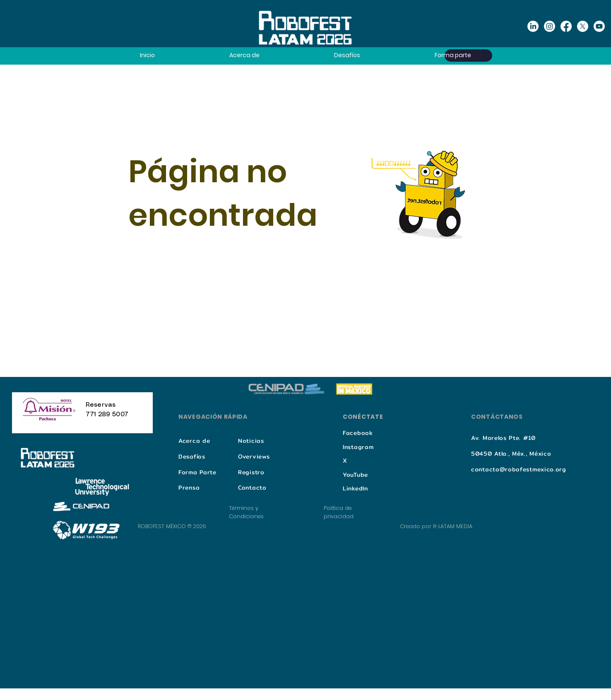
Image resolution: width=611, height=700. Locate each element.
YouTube (355, 475)
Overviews (254, 456)
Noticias (251, 441)
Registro (251, 472)
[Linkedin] (533, 26)
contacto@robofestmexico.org (519, 469)
